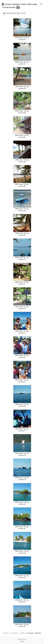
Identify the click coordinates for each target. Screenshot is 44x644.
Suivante (31, 633)
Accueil (8, 4)
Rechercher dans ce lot (16, 13)
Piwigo (22, 641)
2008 (23, 4)
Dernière (38, 633)
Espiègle (16, 4)
